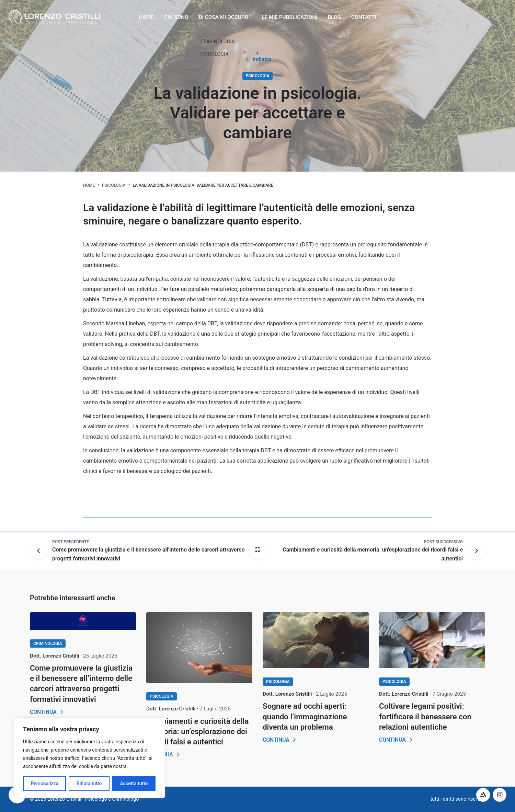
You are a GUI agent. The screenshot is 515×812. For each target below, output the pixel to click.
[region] (89, 758)
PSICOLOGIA (258, 76)
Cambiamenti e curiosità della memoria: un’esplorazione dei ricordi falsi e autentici (198, 731)
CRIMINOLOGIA (48, 643)
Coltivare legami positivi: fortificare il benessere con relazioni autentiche (425, 716)
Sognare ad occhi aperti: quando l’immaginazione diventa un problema (305, 716)
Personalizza (44, 784)
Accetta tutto (134, 784)
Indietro (257, 59)
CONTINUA (48, 712)
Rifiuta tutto (89, 784)
